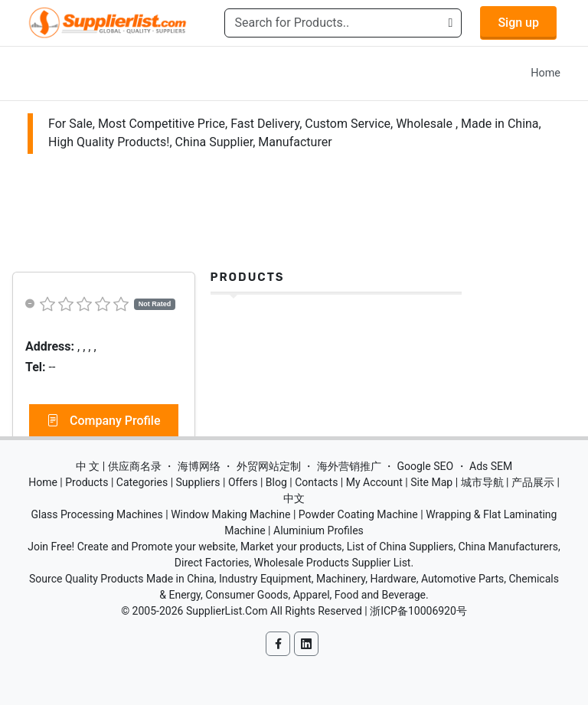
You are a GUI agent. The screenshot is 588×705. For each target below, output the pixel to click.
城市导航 (482, 482)
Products (248, 277)
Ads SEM (491, 466)
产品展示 (533, 482)
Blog (276, 482)
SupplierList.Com (227, 611)
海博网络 (199, 466)
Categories (142, 482)
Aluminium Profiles (318, 530)
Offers (243, 482)
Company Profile (104, 421)
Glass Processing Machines (97, 514)
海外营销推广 (349, 466)
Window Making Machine (230, 514)
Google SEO (425, 466)
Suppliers (198, 482)
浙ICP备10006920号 (418, 611)
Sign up (518, 23)
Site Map (431, 482)
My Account (374, 482)
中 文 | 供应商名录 (119, 466)
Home (546, 73)
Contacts (316, 482)
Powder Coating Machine (358, 514)
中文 (294, 498)
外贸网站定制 (269, 466)
